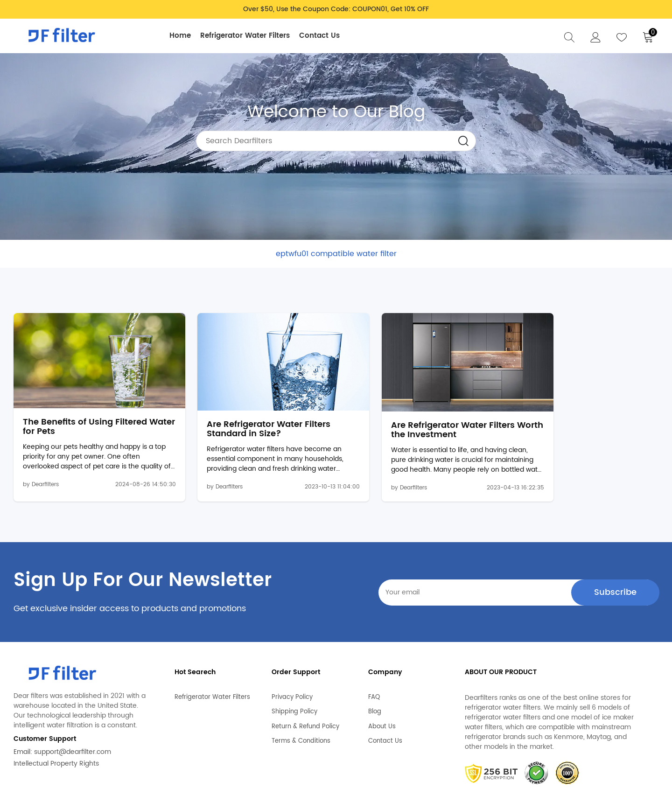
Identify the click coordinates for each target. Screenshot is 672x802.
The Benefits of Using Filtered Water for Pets (85, 390)
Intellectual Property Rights (56, 726)
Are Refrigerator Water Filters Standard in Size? (249, 391)
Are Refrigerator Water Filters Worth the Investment (414, 392)
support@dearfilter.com (73, 714)
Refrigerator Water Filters (247, 36)
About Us (382, 685)
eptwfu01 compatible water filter (336, 254)
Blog (375, 670)
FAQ (374, 656)
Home (182, 36)
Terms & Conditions (301, 699)
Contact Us (321, 36)
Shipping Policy (294, 670)
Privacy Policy (292, 656)
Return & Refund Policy (305, 685)
